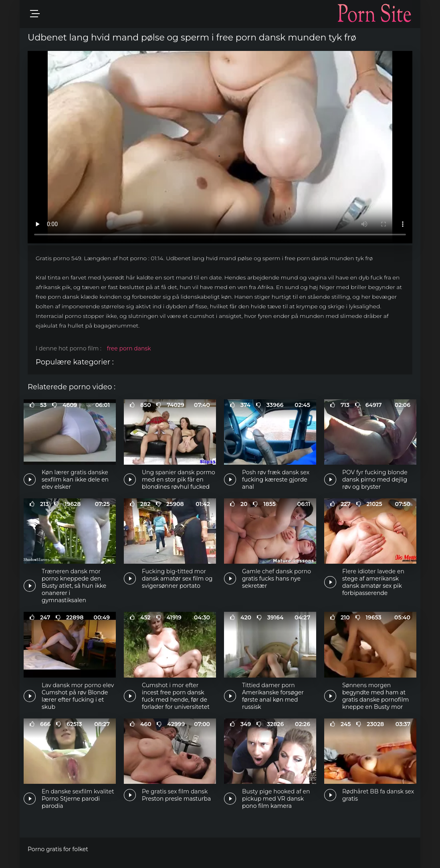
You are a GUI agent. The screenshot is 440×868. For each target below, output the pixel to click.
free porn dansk (129, 348)
